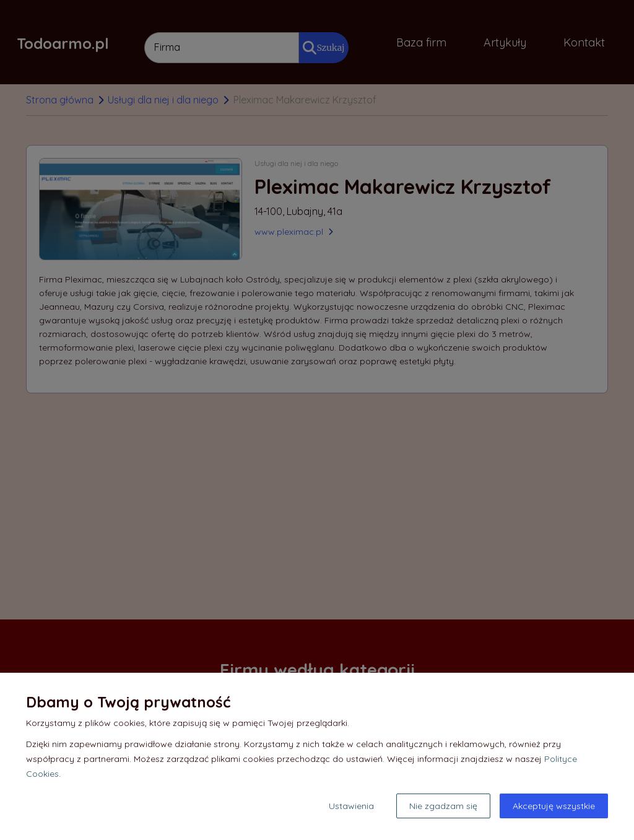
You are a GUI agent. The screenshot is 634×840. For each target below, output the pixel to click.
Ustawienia (351, 806)
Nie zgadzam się (443, 806)
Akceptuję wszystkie (554, 806)
